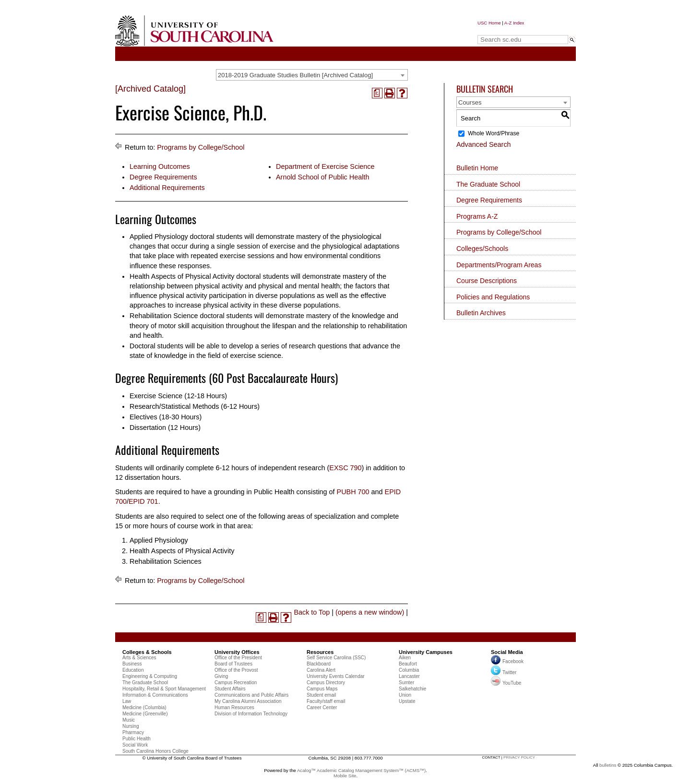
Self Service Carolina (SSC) (336, 658)
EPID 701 (143, 501)
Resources (320, 652)
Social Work (135, 745)
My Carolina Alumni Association (248, 701)
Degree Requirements (163, 177)
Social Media (507, 652)
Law (127, 701)
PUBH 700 (353, 492)
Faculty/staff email (326, 701)
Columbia (409, 670)
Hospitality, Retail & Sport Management (164, 689)
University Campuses (426, 652)
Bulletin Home (477, 168)
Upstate (407, 701)
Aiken (405, 658)
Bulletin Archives (481, 313)
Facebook (513, 661)
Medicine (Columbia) (144, 707)
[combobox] (312, 75)
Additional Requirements (167, 188)
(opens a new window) (370, 612)
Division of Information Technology (251, 714)
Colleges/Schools (482, 249)
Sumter (406, 683)
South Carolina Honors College (155, 751)
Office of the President (238, 658)
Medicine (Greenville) (145, 714)
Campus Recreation (236, 683)
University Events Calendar (336, 676)
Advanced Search (484, 144)
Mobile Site (345, 776)
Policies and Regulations (493, 297)
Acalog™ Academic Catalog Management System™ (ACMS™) (361, 770)
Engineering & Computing (150, 676)
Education (133, 670)
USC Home (489, 23)
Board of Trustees (233, 664)
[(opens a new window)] (377, 93)
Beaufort (408, 664)
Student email (321, 695)
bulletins (608, 765)
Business (132, 664)
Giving (221, 676)
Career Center (322, 707)
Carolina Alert (321, 670)
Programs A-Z (477, 216)
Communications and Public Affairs (251, 695)
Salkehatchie (412, 689)
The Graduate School (488, 184)
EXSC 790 (345, 468)
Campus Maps (322, 689)
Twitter (504, 672)
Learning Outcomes (160, 166)
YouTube (506, 683)
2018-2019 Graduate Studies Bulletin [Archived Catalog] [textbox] (295, 75)
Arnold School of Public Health (322, 177)
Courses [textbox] (470, 102)
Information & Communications (155, 695)
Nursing (131, 726)
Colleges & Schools (147, 652)
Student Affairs (230, 689)
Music (129, 720)
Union (405, 695)
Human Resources (234, 707)
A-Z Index (514, 23)
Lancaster (409, 676)
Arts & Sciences (139, 658)
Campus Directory (326, 683)
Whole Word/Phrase (494, 133)
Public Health (137, 739)
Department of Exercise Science (325, 166)
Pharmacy (133, 732)
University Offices (237, 652)
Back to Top (312, 612)
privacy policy (519, 757)
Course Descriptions (487, 281)
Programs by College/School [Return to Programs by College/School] (201, 147)
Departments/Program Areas (499, 265)
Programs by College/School (499, 232)
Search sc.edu (502, 30)
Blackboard (319, 664)
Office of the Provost (236, 670)
